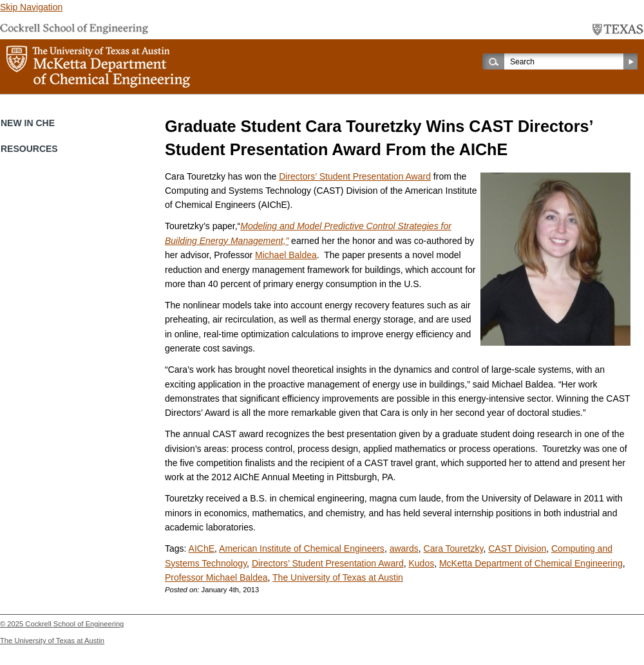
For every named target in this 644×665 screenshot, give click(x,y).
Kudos (421, 563)
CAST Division (517, 548)
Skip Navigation (31, 7)
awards (404, 548)
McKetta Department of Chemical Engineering (531, 563)
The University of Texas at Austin (338, 577)
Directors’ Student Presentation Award (355, 176)
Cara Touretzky (454, 548)
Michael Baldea (286, 255)
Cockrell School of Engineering (74, 624)
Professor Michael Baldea (216, 577)
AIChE (202, 548)
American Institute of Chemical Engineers (302, 548)
